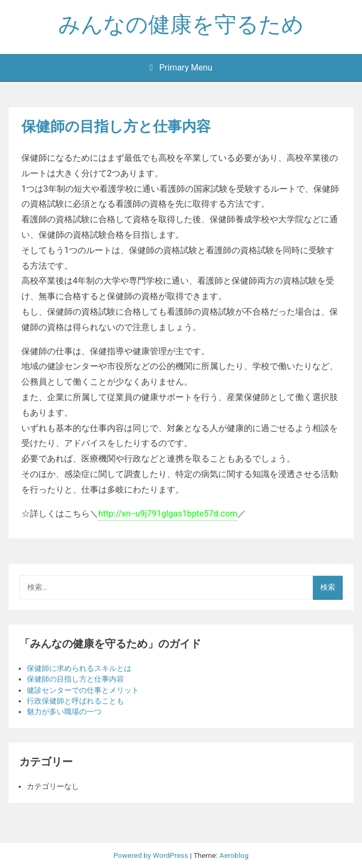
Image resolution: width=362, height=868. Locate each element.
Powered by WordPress (152, 855)
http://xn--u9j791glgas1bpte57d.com (168, 514)
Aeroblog (234, 855)
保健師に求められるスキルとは (79, 668)
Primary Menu (181, 68)
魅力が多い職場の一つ (64, 711)
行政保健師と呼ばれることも (75, 701)
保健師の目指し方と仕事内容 (75, 679)
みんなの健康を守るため (181, 25)
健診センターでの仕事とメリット (83, 690)
